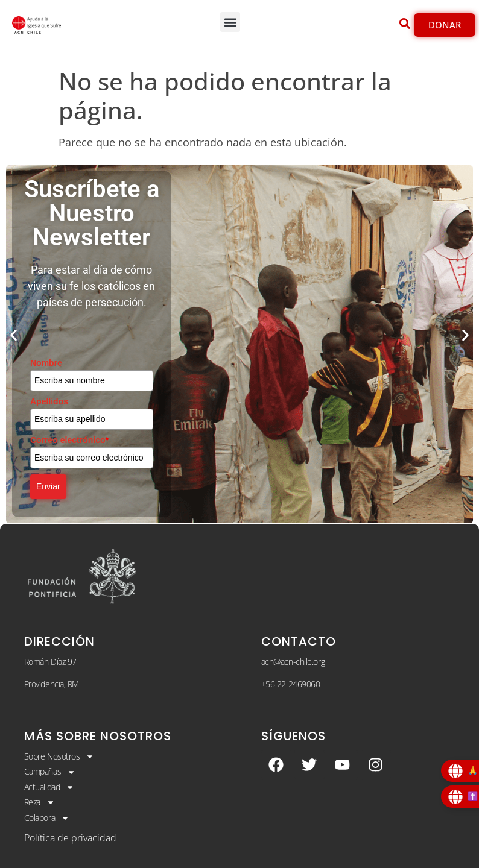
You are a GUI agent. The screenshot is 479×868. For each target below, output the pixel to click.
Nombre (46, 363)
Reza (40, 802)
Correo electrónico (69, 440)
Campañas (50, 772)
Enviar (48, 486)
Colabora (47, 818)
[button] (230, 22)
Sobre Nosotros (59, 756)
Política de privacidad (70, 838)
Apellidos (49, 401)
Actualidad (49, 787)
